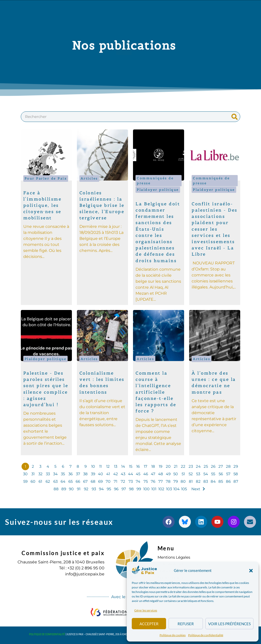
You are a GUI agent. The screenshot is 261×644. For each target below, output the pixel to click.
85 (221, 481)
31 (33, 474)
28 (228, 466)
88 (56, 489)
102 (161, 489)
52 (191, 474)
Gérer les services (146, 610)
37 (78, 474)
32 (40, 474)
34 (55, 474)
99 (138, 489)
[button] (251, 571)
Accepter (149, 624)
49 (168, 474)
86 (228, 481)
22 (183, 466)
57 (228, 474)
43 (123, 474)
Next (196, 489)
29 (236, 466)
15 (131, 466)
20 (168, 466)
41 (108, 474)
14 (123, 466)
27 (221, 466)
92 (86, 489)
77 (161, 481)
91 (78, 489)
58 (236, 474)
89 (63, 489)
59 (25, 481)
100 (146, 489)
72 (123, 481)
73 (130, 481)
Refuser (186, 624)
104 (176, 489)
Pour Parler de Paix (46, 178)
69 (100, 481)
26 (213, 466)
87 (236, 481)
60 (33, 481)
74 (138, 481)
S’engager (118, 25)
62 (48, 481)
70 (108, 481)
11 (100, 466)
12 (108, 466)
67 (86, 481)
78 (168, 481)
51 (183, 474)
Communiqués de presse (155, 181)
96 (116, 489)
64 (63, 481)
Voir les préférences (229, 624)
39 (93, 474)
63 (55, 481)
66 (78, 481)
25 (206, 466)
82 (198, 481)
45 (138, 474)
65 (71, 481)
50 (176, 474)
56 (221, 474)
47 (153, 474)
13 (116, 466)
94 (101, 489)
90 (71, 489)
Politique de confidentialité (206, 635)
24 (198, 466)
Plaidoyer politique (158, 190)
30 (25, 474)
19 (161, 466)
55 (213, 474)
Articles (89, 178)
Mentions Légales (175, 557)
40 (100, 474)
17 (146, 466)
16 (138, 466)
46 (146, 474)
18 (153, 466)
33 (48, 474)
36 (71, 474)
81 (191, 481)
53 (198, 474)
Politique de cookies (173, 635)
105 (183, 489)
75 (146, 481)
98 (131, 489)
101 (153, 489)
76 (153, 481)
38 (86, 474)
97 (123, 489)
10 (93, 466)
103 (168, 489)
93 (93, 489)
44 (130, 474)
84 (213, 481)
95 (108, 489)
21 (176, 466)
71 (116, 481)
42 (115, 474)
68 (93, 481)
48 (161, 474)
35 (63, 474)
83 (206, 481)
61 (40, 481)
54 (206, 474)
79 (176, 481)
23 (191, 466)
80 (183, 481)
